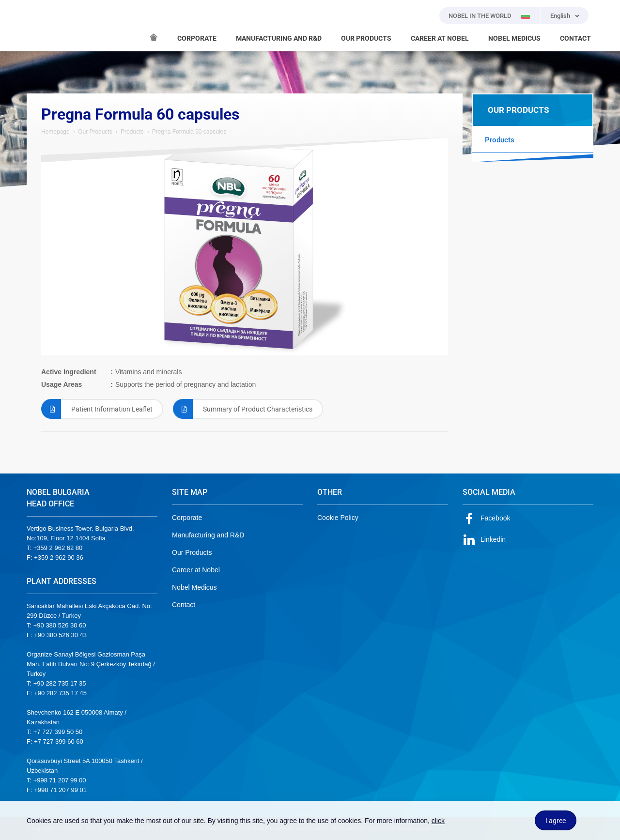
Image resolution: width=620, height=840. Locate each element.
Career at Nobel (196, 570)
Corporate (187, 518)
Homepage (55, 132)
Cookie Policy (338, 518)
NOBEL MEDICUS (514, 38)
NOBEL (40, 26)
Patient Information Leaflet (97, 409)
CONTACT (575, 38)
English (560, 16)
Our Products (95, 132)
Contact (184, 605)
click (438, 821)
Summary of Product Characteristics (243, 409)
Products (132, 132)
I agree (556, 821)
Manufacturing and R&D (208, 535)
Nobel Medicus (194, 587)
